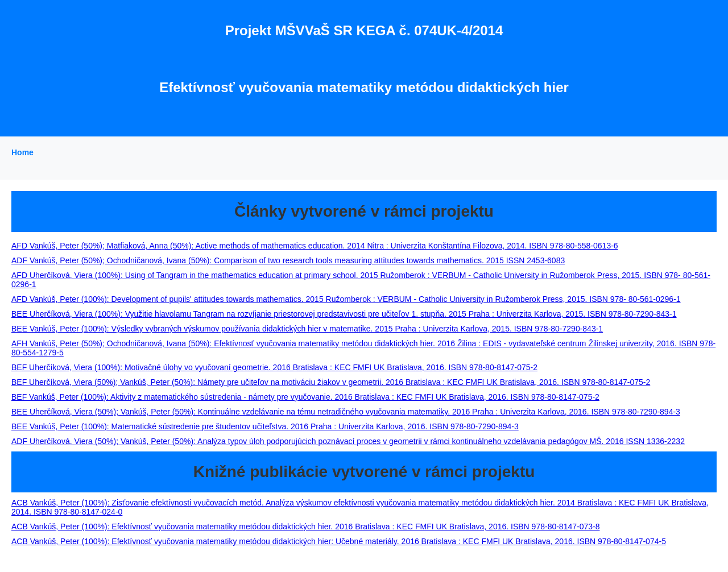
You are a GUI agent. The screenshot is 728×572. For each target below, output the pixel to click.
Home (22, 152)
